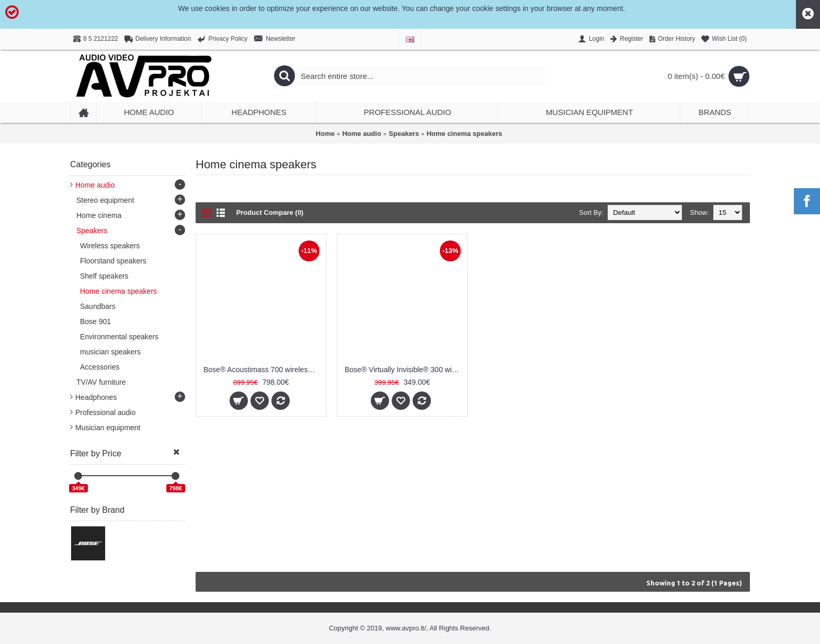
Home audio (361, 134)
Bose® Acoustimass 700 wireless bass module (263, 370)
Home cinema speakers (465, 134)
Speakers (404, 134)
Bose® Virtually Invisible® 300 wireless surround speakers (404, 370)
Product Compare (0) (270, 212)
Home (325, 134)
